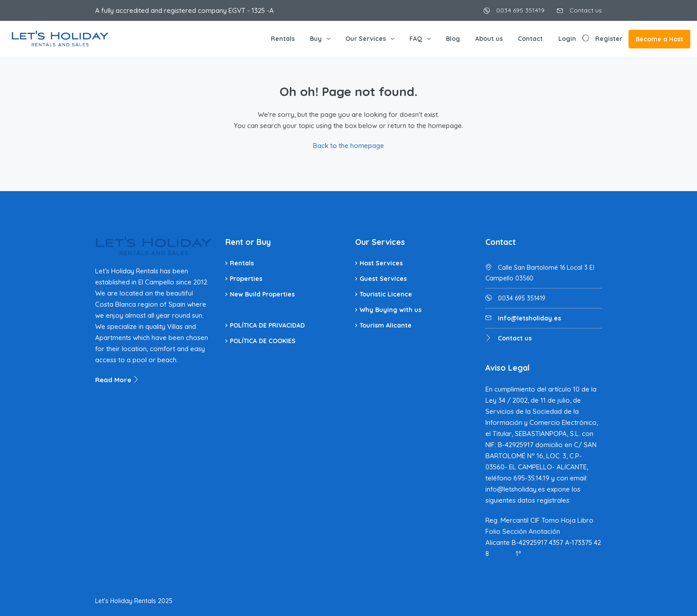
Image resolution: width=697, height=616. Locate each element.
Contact (530, 39)
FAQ (416, 39)
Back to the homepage (348, 146)
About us (489, 39)
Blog (453, 39)
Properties (246, 279)
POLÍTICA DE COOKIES (263, 341)
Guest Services (383, 279)
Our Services (366, 39)
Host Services (381, 263)
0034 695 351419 (514, 10)
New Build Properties (262, 294)
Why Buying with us (391, 310)
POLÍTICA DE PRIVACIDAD (267, 325)
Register (609, 39)
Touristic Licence (386, 294)
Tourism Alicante (386, 325)
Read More (117, 380)
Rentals (283, 39)
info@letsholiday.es (529, 318)
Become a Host (659, 39)
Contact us (579, 10)
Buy (316, 39)
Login (567, 39)
